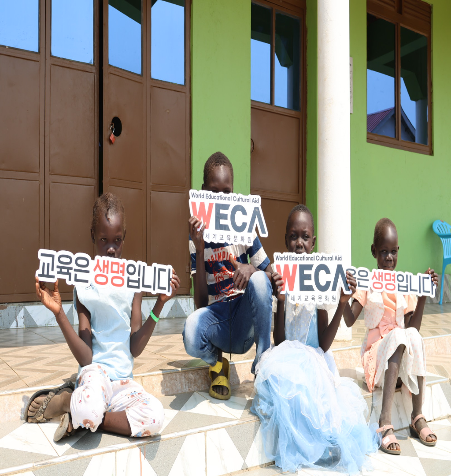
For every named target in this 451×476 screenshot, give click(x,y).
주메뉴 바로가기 (0, 0)
